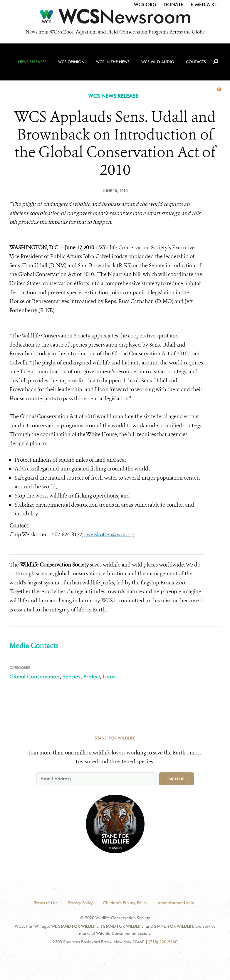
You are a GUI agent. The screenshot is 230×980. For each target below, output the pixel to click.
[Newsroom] (115, 18)
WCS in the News (113, 62)
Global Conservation (35, 676)
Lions (109, 676)
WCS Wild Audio (158, 62)
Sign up (177, 779)
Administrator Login (176, 903)
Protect (92, 676)
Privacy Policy (80, 903)
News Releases (32, 62)
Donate (173, 5)
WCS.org (145, 5)
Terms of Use (46, 903)
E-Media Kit (204, 5)
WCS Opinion (71, 62)
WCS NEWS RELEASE (113, 96)
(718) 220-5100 (163, 942)
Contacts (196, 62)
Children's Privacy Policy (125, 903)
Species (72, 676)
